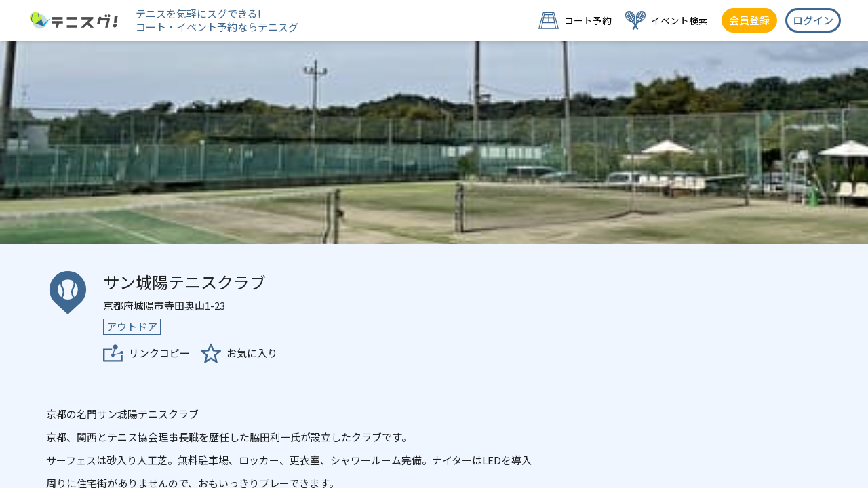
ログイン (813, 20)
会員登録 (749, 20)
